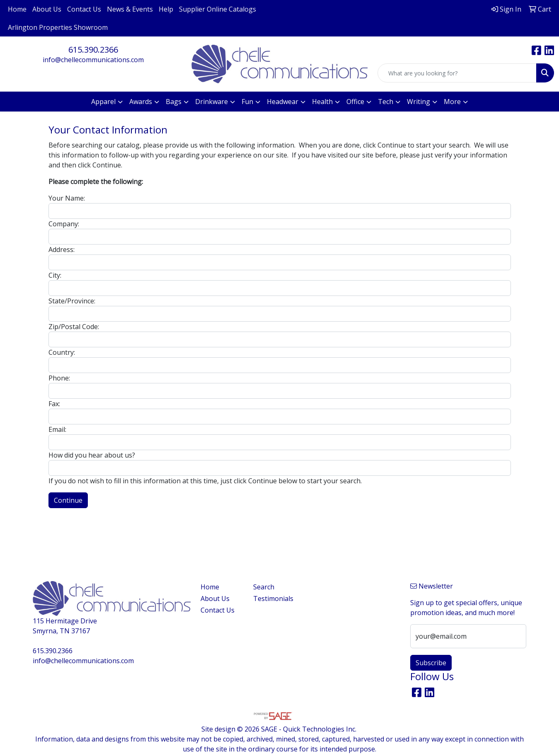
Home (17, 9)
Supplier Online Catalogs (218, 9)
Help (166, 9)
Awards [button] (141, 102)
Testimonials (273, 598)
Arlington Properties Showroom (58, 27)
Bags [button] (174, 102)
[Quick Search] (457, 73)
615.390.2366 (93, 50)
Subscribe (431, 663)
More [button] (452, 102)
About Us (47, 9)
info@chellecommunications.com (93, 60)
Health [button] (322, 102)
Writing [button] (419, 102)
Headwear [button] (283, 102)
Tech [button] (386, 102)
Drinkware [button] (212, 102)
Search (264, 587)
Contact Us (84, 9)
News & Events (130, 9)
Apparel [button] (103, 102)
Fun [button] (247, 102)
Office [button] (355, 102)
